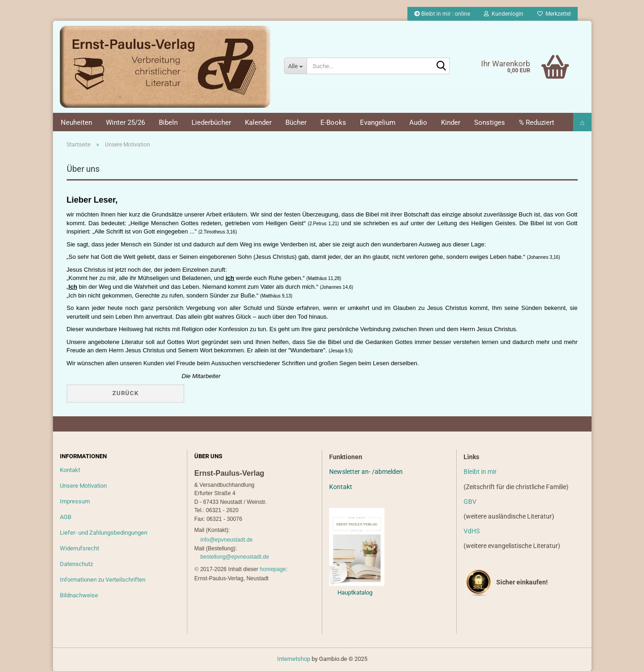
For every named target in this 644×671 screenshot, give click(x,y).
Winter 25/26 (125, 123)
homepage (273, 569)
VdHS (472, 531)
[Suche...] (295, 66)
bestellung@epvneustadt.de (235, 557)
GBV (470, 502)
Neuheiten (76, 123)
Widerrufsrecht (79, 548)
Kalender (258, 123)
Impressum (75, 501)
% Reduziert (537, 123)
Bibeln (168, 123)
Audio (418, 123)
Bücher (296, 123)
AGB (66, 517)
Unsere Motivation (83, 486)
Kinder (451, 123)
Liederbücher (211, 123)
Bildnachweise (79, 595)
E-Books (333, 123)
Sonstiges (490, 123)
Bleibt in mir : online (442, 14)
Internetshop (294, 659)
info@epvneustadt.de (226, 540)
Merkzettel (554, 14)
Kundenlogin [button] (504, 14)
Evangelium (378, 123)
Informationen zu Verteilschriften (103, 580)
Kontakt (70, 470)
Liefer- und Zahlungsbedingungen (104, 533)
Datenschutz (76, 564)
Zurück (125, 393)
